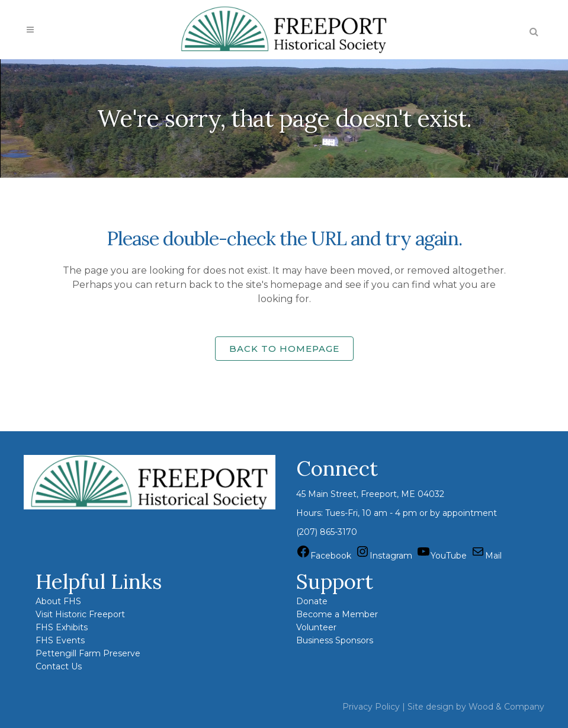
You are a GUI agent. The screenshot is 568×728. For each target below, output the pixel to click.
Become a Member (337, 614)
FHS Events (60, 640)
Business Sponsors (335, 640)
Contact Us (59, 666)
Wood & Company (506, 707)
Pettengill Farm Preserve (88, 653)
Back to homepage (284, 349)
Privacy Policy (371, 707)
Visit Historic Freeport (80, 614)
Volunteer (316, 627)
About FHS (58, 601)
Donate (312, 601)
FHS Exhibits (62, 627)
